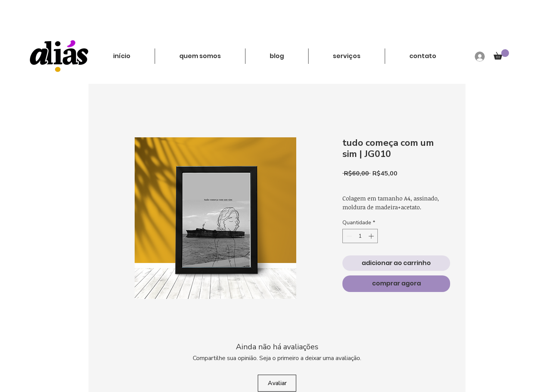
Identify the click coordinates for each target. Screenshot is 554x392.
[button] (501, 54)
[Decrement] (348, 236)
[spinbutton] (360, 236)
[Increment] (372, 236)
